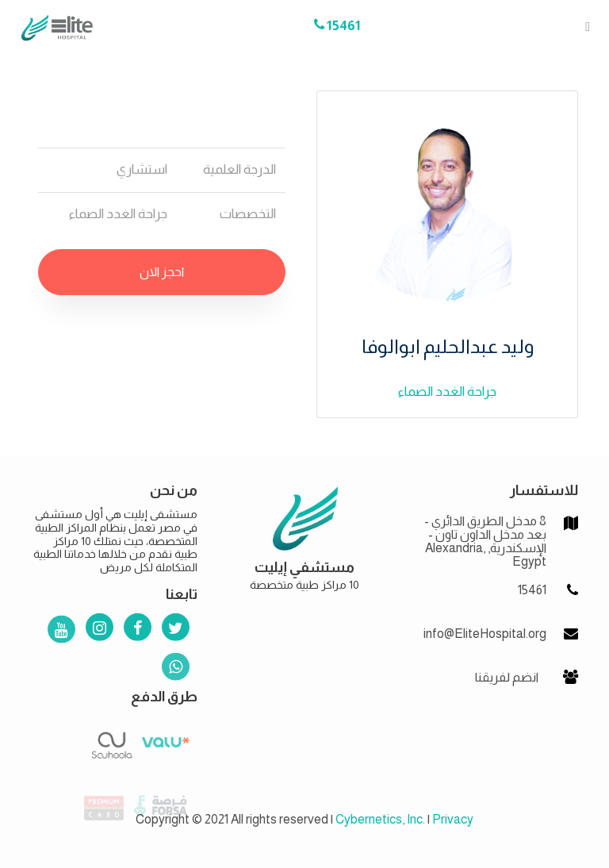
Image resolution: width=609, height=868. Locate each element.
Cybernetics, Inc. (380, 819)
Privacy (453, 819)
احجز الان (162, 272)
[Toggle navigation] (583, 26)
